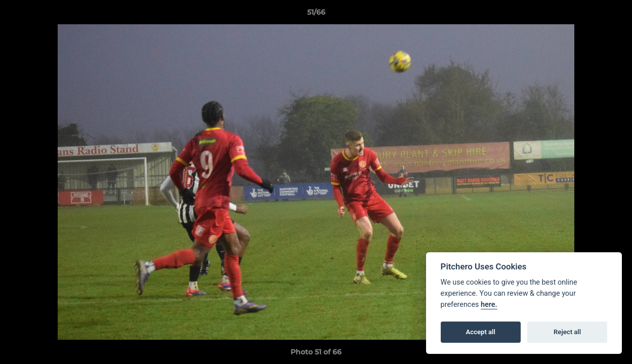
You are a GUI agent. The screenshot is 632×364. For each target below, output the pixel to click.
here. (489, 305)
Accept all (481, 332)
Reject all (567, 332)
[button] (614, 15)
